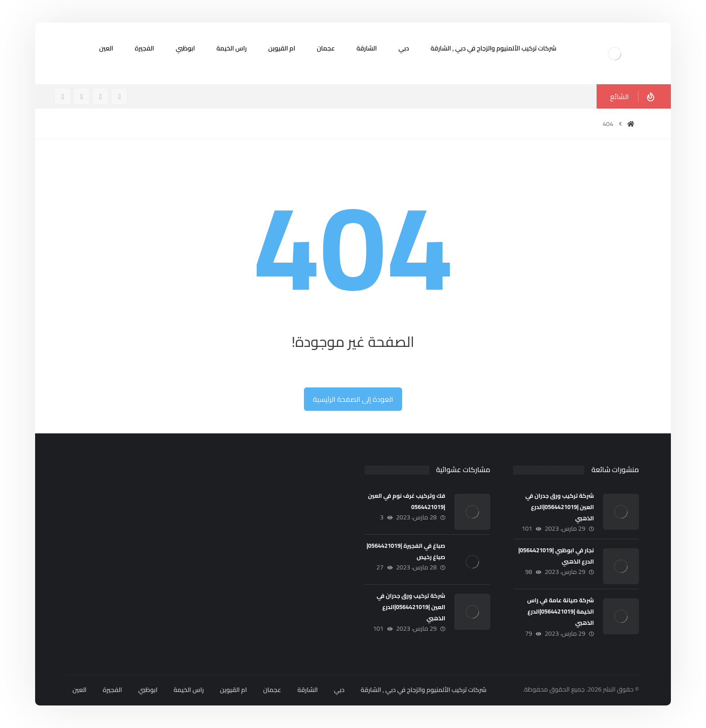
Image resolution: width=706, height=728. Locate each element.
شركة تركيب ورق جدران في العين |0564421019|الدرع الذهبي (560, 507)
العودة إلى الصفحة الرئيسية (353, 399)
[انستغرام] (100, 96)
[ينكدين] (63, 96)
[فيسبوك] (119, 96)
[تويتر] (81, 96)
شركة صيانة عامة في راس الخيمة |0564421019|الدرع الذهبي (561, 611)
